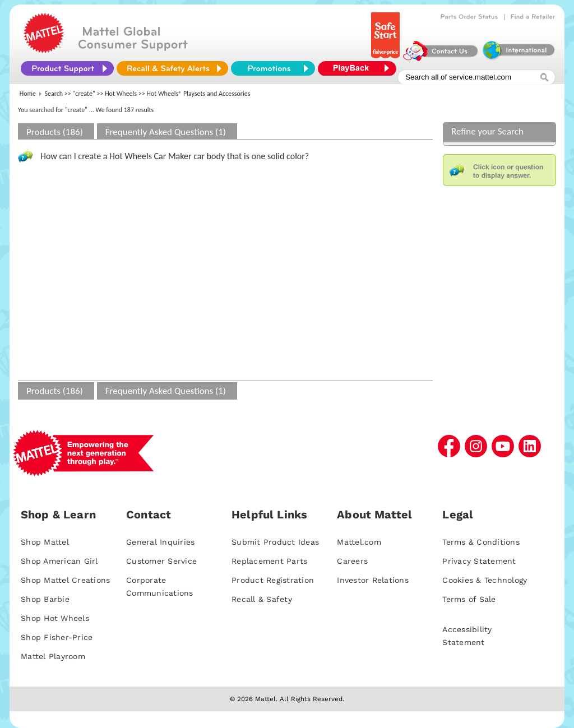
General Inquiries (160, 542)
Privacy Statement (479, 561)
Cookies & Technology (485, 580)
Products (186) (55, 132)
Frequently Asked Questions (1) (166, 132)
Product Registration (273, 580)
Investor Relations (373, 580)
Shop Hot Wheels (55, 618)
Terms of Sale (469, 599)
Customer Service (161, 561)
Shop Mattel (45, 542)
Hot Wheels (121, 94)
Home (28, 94)
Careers (352, 561)
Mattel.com (359, 542)
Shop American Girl (59, 561)
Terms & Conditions (481, 542)
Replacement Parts (269, 561)
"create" (84, 94)
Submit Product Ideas (275, 542)
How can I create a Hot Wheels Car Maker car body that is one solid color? (175, 156)
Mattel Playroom (53, 656)
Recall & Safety (262, 599)
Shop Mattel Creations (65, 580)
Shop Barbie (45, 599)
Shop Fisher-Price (57, 637)
